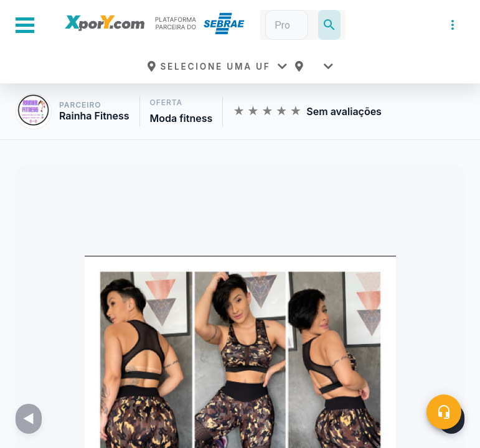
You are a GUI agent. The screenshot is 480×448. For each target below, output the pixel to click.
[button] (217, 67)
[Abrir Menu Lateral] (25, 25)
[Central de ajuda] (444, 412)
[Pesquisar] (329, 25)
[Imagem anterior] (29, 419)
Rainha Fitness (94, 116)
